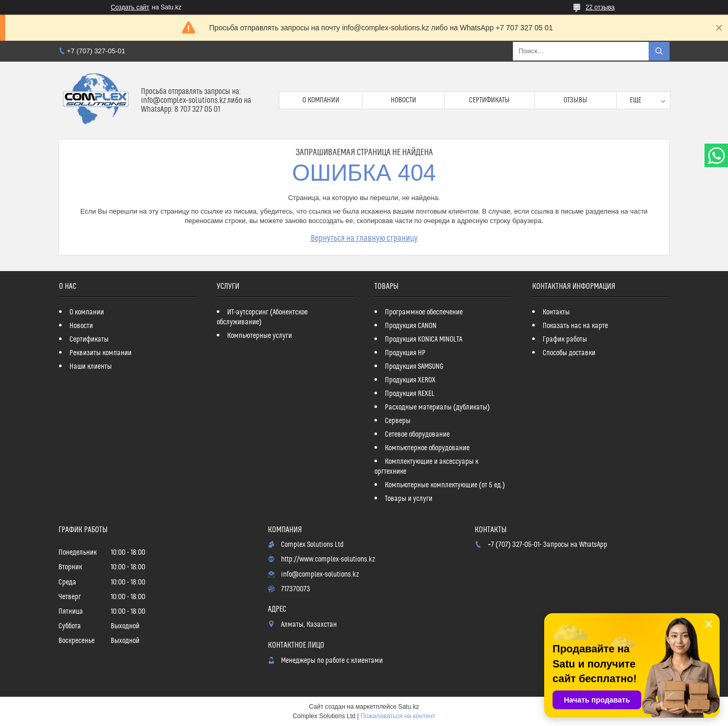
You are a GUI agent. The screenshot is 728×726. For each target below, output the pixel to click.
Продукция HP (405, 353)
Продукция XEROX (410, 380)
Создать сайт (130, 7)
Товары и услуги (409, 499)
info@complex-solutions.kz (320, 575)
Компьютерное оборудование (427, 448)
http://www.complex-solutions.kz (328, 559)
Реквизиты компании (101, 353)
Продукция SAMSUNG (414, 367)
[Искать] (659, 51)
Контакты (556, 312)
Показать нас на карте (575, 326)
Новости (403, 100)
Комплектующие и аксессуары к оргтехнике (426, 467)
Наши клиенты (91, 367)
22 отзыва (600, 7)
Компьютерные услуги (260, 336)
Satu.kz (408, 707)
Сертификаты (489, 100)
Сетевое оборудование (417, 435)
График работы (565, 339)
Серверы (398, 421)
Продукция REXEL (410, 394)
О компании (321, 100)
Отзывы (576, 100)
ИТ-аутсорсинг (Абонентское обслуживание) (262, 317)
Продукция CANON (411, 326)
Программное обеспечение (424, 312)
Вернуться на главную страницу (364, 238)
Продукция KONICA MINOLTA (424, 339)
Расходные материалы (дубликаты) (437, 407)
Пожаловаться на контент (398, 716)
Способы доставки (569, 353)
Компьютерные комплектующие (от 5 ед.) (445, 485)
